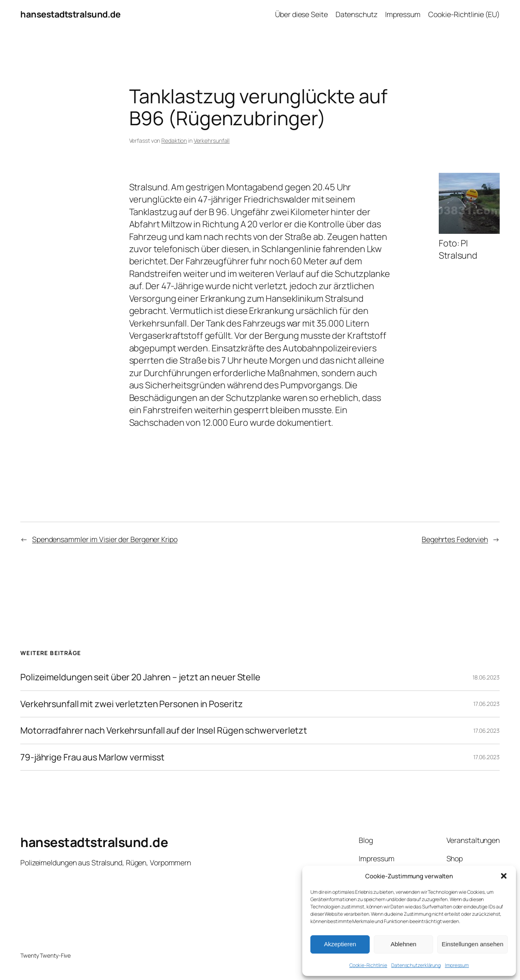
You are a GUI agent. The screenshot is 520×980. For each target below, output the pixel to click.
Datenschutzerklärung (416, 965)
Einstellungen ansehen (472, 944)
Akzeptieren (340, 944)
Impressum (457, 965)
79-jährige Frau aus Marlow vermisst (92, 757)
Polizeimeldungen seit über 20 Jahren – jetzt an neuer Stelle (140, 677)
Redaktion (174, 140)
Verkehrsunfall (212, 140)
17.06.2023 (486, 704)
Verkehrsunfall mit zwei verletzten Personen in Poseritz (132, 704)
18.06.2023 (486, 677)
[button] (504, 876)
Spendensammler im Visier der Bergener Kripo (105, 539)
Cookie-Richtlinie (368, 965)
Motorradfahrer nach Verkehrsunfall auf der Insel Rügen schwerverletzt (164, 730)
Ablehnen (403, 944)
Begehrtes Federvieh (455, 539)
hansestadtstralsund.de (70, 14)
